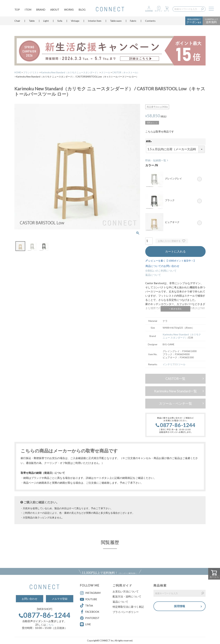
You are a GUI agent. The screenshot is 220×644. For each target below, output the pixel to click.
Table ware (116, 22)
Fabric (133, 22)
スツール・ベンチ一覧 (176, 403)
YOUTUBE (89, 599)
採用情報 (180, 606)
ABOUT (55, 10)
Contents (150, 22)
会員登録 (149, 11)
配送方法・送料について (127, 596)
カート (167, 11)
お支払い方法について (126, 591)
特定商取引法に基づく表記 (128, 607)
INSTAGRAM (90, 593)
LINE (88, 624)
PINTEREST (90, 618)
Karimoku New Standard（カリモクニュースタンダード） (70, 72)
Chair (17, 22)
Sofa (60, 22)
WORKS (69, 10)
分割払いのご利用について (161, 271)
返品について (153, 275)
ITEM (28, 10)
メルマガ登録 (60, 599)
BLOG (82, 10)
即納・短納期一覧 (156, 160)
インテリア (169, 364)
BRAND (41, 10)
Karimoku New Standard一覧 (176, 391)
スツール (106, 72)
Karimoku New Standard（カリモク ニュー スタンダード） (182, 336)
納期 (149, 142)
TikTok (86, 606)
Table (32, 22)
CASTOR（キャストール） (126, 72)
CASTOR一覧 (175, 379)
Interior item (95, 22)
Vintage (75, 22)
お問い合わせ (30, 599)
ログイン (158, 11)
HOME (18, 72)
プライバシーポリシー (126, 612)
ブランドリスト (31, 72)
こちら (50, 625)
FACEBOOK (90, 612)
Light (46, 22)
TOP (17, 10)
